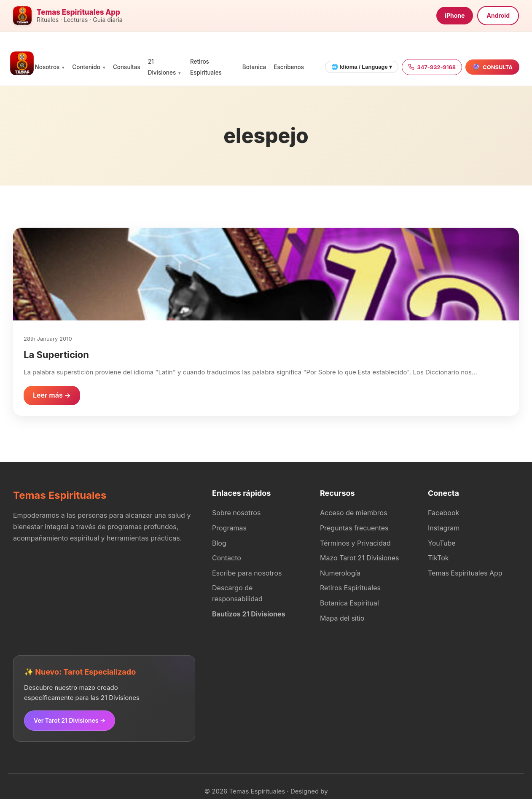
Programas (229, 528)
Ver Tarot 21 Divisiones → (70, 720)
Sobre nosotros (236, 513)
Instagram (444, 528)
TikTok (438, 558)
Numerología (340, 573)
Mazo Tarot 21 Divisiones (360, 558)
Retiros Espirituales (350, 588)
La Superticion (56, 355)
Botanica (254, 67)
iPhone (455, 15)
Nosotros (47, 67)
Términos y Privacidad (355, 543)
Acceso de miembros (354, 513)
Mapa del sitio (342, 618)
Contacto (227, 558)
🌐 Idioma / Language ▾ (362, 67)
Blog (219, 543)
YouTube (442, 543)
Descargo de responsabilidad (237, 593)
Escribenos (289, 67)
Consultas (127, 67)
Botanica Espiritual (349, 603)
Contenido (86, 67)
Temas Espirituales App (465, 573)
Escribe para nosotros (247, 573)
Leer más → (52, 395)
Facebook (443, 513)
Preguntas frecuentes (354, 528)
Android (498, 15)
